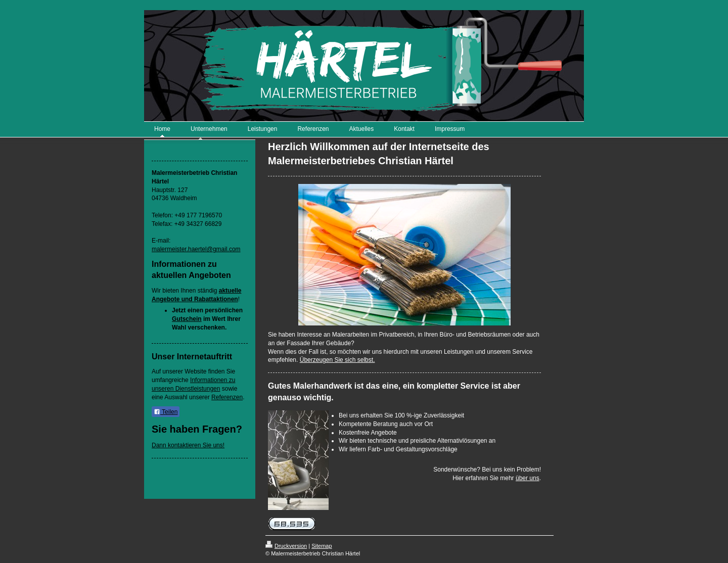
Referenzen (227, 397)
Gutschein (187, 319)
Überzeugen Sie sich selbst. (337, 360)
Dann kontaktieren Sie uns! (188, 445)
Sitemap (322, 546)
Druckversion (286, 546)
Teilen (166, 412)
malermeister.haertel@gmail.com (196, 249)
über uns (528, 478)
